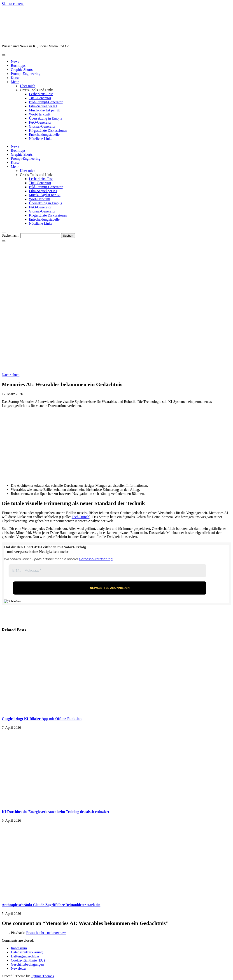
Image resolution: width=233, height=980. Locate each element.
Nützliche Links (41, 139)
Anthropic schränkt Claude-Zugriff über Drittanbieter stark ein (51, 905)
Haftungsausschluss (25, 956)
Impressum (19, 948)
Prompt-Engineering (26, 74)
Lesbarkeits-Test (41, 94)
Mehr (15, 82)
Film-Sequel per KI (43, 106)
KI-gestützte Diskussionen (48, 130)
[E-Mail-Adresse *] (107, 571)
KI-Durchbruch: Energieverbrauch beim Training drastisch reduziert (56, 812)
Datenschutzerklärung (96, 559)
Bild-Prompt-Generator (46, 102)
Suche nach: (11, 235)
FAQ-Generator (40, 122)
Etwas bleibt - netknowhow (46, 933)
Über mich (28, 86)
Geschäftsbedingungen (27, 964)
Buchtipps (18, 66)
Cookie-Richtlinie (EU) (28, 960)
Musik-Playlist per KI (45, 110)
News (15, 61)
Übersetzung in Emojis (45, 118)
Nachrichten (11, 375)
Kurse (15, 78)
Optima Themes (42, 976)
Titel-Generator (40, 98)
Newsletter (19, 968)
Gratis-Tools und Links (37, 90)
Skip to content (13, 4)
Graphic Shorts (22, 70)
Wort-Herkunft (40, 114)
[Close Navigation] (4, 241)
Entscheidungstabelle (44, 135)
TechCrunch (80, 517)
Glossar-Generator (42, 126)
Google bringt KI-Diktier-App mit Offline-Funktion (42, 719)
